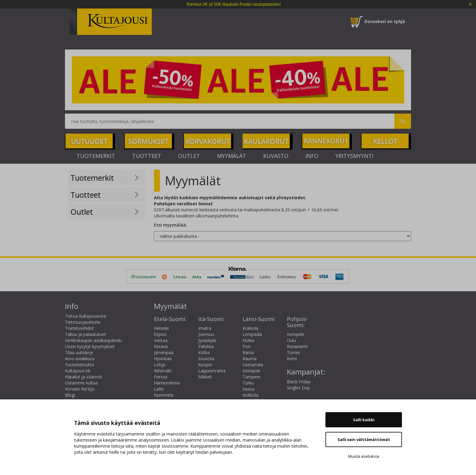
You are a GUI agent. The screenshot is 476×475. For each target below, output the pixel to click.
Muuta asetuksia (364, 456)
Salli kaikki (364, 420)
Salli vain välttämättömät (364, 439)
